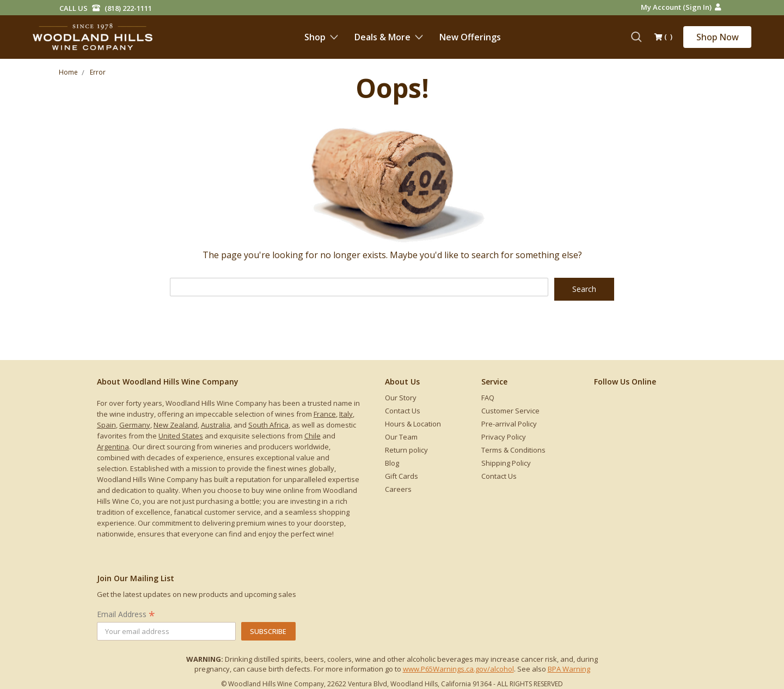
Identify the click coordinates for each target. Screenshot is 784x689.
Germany (135, 425)
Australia (216, 425)
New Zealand (176, 425)
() (663, 38)
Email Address (126, 614)
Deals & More (389, 37)
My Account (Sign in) (681, 7)
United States (181, 436)
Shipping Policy (506, 463)
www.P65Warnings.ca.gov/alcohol (458, 669)
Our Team (401, 437)
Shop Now (718, 37)
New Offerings (470, 37)
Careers (398, 489)
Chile (313, 436)
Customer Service (510, 411)
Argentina (113, 447)
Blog (392, 463)
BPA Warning (569, 669)
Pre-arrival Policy (509, 424)
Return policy (406, 450)
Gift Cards (402, 476)
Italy (346, 414)
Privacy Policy (504, 437)
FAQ (488, 398)
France (325, 414)
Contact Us (403, 411)
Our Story (401, 398)
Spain (106, 425)
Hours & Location (413, 424)
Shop (321, 37)
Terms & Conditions (513, 450)
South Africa (268, 425)
